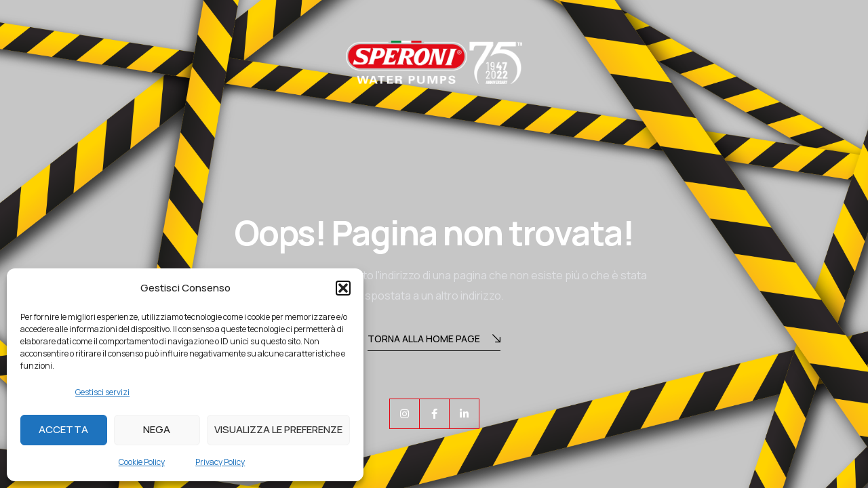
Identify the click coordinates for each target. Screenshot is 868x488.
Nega (157, 429)
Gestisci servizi (102, 392)
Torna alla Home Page (434, 340)
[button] (343, 288)
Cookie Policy (142, 462)
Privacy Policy (220, 462)
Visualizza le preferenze (278, 429)
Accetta (63, 429)
